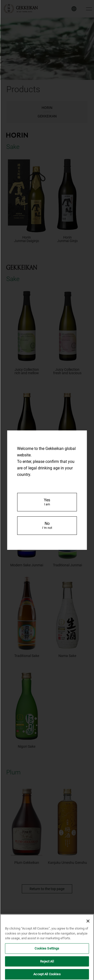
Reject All (47, 966)
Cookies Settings (47, 953)
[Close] (88, 926)
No (47, 525)
